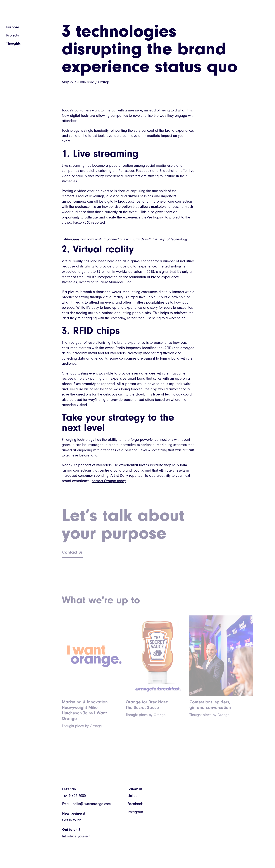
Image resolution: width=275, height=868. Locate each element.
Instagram (135, 812)
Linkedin (134, 796)
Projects (13, 35)
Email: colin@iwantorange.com (86, 804)
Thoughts (13, 43)
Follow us (135, 789)
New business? (74, 813)
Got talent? (71, 830)
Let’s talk (69, 789)
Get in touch (72, 820)
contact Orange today (109, 481)
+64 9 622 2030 (74, 796)
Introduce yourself (76, 836)
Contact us (72, 552)
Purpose (13, 27)
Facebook (135, 804)
